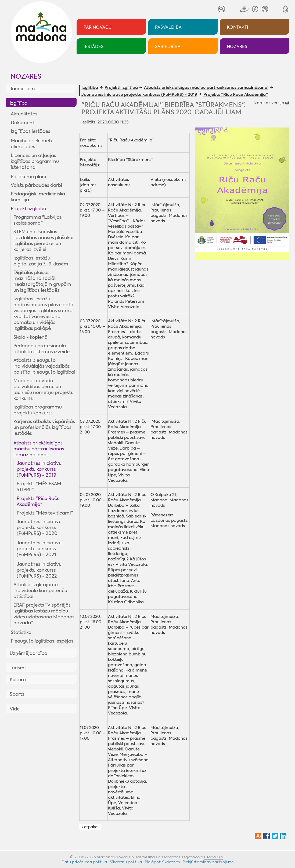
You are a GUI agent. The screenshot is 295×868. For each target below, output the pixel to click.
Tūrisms (18, 668)
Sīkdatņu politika (126, 862)
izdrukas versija (271, 103)
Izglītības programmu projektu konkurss (38, 410)
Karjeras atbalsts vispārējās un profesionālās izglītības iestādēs (44, 427)
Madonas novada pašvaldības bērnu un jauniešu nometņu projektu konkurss (44, 389)
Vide (15, 709)
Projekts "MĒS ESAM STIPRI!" (39, 487)
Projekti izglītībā (28, 209)
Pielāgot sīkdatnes (162, 862)
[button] (285, 9)
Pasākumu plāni (28, 177)
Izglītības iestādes (30, 131)
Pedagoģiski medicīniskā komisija (38, 197)
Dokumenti (23, 123)
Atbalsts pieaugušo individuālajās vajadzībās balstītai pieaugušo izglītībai (44, 366)
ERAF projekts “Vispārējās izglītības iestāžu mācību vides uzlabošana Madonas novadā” (44, 614)
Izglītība (19, 103)
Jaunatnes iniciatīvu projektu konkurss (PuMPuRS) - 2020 (39, 527)
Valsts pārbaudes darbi (36, 185)
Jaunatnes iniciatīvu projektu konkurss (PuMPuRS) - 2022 (39, 570)
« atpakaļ (90, 827)
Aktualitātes (24, 114)
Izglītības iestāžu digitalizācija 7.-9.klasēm (41, 261)
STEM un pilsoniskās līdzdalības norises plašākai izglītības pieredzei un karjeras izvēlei (43, 240)
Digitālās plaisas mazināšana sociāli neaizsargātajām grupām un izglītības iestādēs (42, 281)
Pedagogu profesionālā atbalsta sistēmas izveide (42, 349)
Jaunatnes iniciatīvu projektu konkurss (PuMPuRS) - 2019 (39, 469)
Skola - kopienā (30, 337)
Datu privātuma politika (84, 862)
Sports (17, 694)
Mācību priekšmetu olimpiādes (32, 144)
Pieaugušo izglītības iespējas (42, 641)
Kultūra (18, 680)
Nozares (26, 76)
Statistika (21, 632)
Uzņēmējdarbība (28, 653)
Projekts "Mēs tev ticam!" (45, 513)
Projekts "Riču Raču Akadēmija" (38, 501)
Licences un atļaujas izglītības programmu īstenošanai (35, 161)
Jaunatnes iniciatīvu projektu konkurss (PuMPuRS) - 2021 (39, 549)
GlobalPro (214, 857)
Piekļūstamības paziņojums (208, 862)
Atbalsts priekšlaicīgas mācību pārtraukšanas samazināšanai (39, 449)
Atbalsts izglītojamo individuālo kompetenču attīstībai (40, 590)
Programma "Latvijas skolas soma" (38, 220)
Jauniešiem (22, 89)
